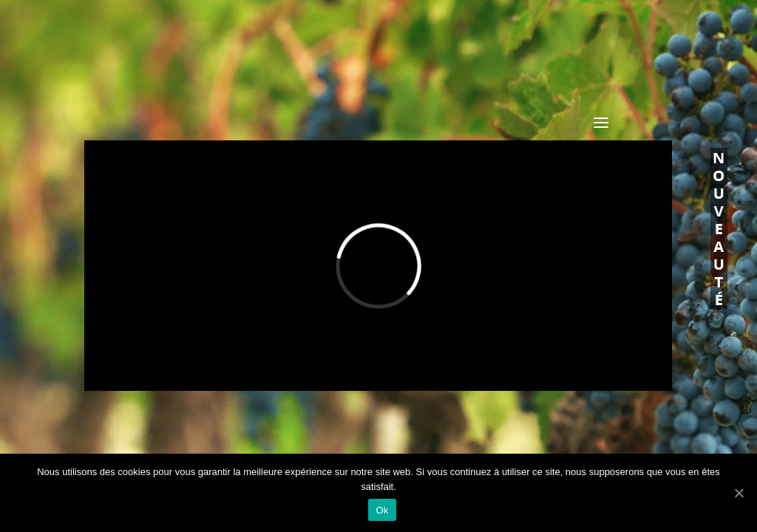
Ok (382, 510)
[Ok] (739, 493)
